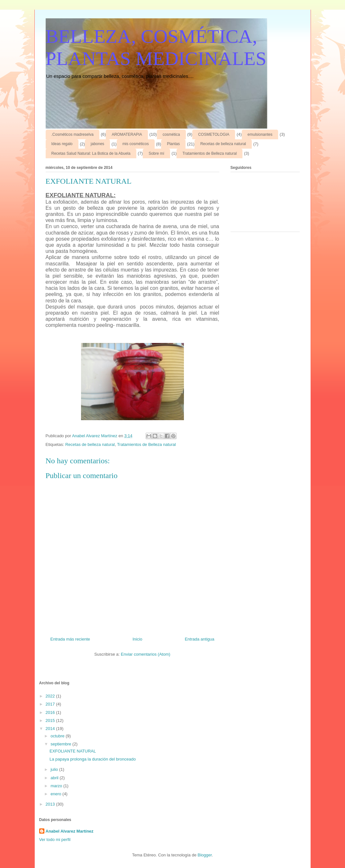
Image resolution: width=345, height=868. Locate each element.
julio (55, 769)
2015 (51, 720)
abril (55, 778)
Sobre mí (156, 153)
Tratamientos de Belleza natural (209, 153)
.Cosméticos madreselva (73, 134)
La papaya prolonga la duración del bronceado (93, 759)
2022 (51, 696)
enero (56, 794)
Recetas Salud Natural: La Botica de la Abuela (91, 153)
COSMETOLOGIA (214, 134)
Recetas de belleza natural (223, 144)
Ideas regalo (62, 144)
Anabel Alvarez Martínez (70, 831)
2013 (51, 804)
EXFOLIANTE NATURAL (73, 751)
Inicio (137, 639)
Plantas (173, 144)
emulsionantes (260, 134)
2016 (51, 712)
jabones (97, 144)
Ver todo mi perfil (55, 840)
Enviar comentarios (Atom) (146, 654)
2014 (51, 729)
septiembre (61, 744)
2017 (51, 704)
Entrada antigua (200, 639)
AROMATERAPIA (127, 134)
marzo (57, 786)
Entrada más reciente (70, 639)
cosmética (171, 134)
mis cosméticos (136, 144)
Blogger (205, 855)
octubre (58, 736)
